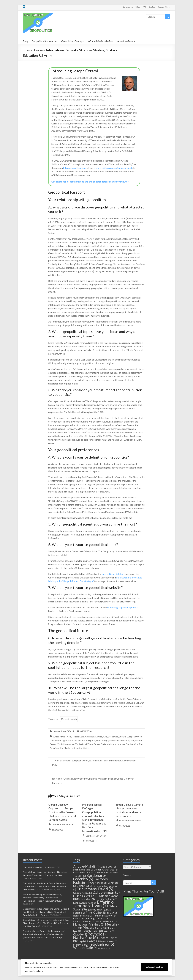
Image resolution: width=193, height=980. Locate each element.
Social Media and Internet (113, 744)
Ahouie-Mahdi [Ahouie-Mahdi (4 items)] (86, 866)
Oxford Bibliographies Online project (113, 168)
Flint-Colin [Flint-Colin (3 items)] (95, 912)
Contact (152, 7)
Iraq (133, 740)
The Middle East (67, 748)
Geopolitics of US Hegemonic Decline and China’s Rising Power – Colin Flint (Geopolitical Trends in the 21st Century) (46, 923)
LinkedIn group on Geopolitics (123, 607)
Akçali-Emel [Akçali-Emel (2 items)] (108, 867)
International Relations (75, 168)
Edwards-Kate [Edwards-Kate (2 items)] (87, 903)
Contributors (128, 7)
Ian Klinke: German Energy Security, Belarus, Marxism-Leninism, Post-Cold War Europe (93, 781)
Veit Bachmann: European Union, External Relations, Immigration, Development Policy (94, 763)
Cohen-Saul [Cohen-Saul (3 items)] (86, 886)
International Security (120, 740)
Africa (56, 737)
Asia (105, 737)
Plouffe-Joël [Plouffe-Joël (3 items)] (92, 931)
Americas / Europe (94, 737)
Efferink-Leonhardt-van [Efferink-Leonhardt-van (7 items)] (94, 904)
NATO (75, 744)
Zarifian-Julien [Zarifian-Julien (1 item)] (105, 948)
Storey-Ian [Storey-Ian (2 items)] (81, 945)
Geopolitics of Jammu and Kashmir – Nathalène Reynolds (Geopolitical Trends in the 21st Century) (45, 875)
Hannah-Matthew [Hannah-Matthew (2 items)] (104, 916)
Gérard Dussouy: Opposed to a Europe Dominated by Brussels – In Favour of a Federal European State (62, 812)
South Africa (132, 744)
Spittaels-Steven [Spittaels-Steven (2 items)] (106, 941)
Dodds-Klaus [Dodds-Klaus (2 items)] (86, 899)
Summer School (164, 7)
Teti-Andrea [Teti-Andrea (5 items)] (101, 944)
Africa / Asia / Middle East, (72, 737)
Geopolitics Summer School (36, 867)
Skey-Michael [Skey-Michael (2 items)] (86, 941)
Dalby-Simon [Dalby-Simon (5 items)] (106, 892)
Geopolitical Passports (85, 740)
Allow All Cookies (155, 967)
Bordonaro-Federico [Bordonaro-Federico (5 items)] (90, 877)
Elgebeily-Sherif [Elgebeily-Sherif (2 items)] (97, 909)
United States (82, 748)
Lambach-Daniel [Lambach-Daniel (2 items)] (84, 921)
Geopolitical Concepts (73, 41)
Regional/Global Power (89, 744)
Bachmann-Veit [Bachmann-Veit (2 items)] (83, 870)
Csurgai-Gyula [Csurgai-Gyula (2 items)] (83, 893)
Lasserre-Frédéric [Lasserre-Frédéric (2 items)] (106, 921)
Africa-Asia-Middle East (101, 41)
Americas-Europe (126, 41)
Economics (113, 737)
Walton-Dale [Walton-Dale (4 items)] (85, 948)
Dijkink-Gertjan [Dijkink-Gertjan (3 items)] (86, 896)
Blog (25, 41)
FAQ (145, 7)
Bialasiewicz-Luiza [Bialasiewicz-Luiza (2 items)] (85, 872)
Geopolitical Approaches (45, 41)
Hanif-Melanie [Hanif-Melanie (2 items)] (83, 916)
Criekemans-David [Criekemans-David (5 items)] (95, 889)
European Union (134, 737)
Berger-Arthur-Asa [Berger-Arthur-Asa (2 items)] (106, 870)
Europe (123, 737)
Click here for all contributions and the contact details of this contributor (90, 182)
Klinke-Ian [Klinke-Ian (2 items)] (80, 918)
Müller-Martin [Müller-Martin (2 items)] (97, 928)
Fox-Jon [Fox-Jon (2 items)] (111, 913)
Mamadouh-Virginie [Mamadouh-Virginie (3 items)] (89, 924)
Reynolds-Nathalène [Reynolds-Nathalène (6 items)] (89, 936)
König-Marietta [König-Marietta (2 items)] (98, 918)
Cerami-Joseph (69, 719)
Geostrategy (102, 740)
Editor (138, 7)
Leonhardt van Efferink (64, 731)
